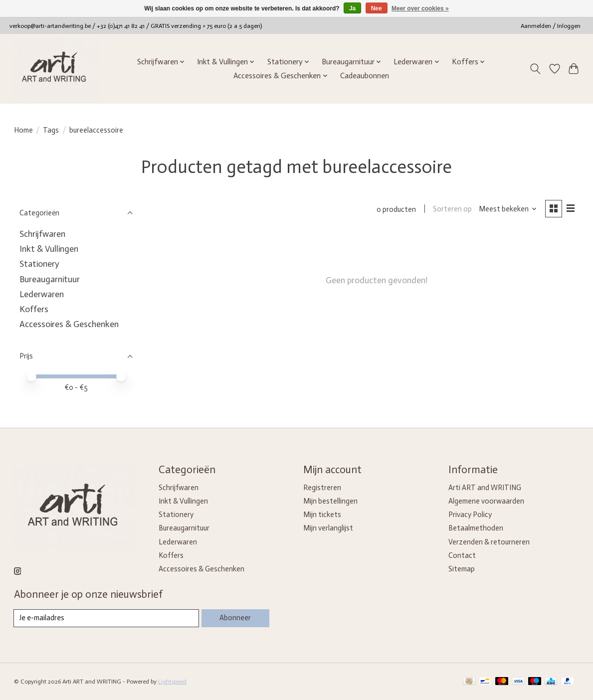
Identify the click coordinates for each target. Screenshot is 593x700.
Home (23, 130)
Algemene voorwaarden (486, 501)
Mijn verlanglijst (328, 528)
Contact (462, 555)
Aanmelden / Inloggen (551, 26)
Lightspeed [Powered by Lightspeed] (172, 682)
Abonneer (235, 618)
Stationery (39, 264)
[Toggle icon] (535, 69)
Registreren (322, 488)
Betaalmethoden (476, 528)
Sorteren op (452, 209)
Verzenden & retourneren (489, 542)
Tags (51, 130)
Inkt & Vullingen (49, 249)
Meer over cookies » (420, 8)
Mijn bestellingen (330, 501)
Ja (352, 8)
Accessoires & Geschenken (69, 324)
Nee (377, 8)
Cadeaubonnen (365, 76)
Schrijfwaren (42, 234)
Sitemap (462, 569)
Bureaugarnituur (50, 279)
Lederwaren (42, 294)
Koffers (34, 309)
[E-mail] (106, 618)
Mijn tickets (322, 515)
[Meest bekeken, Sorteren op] (507, 209)
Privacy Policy (470, 515)
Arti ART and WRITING (485, 488)
